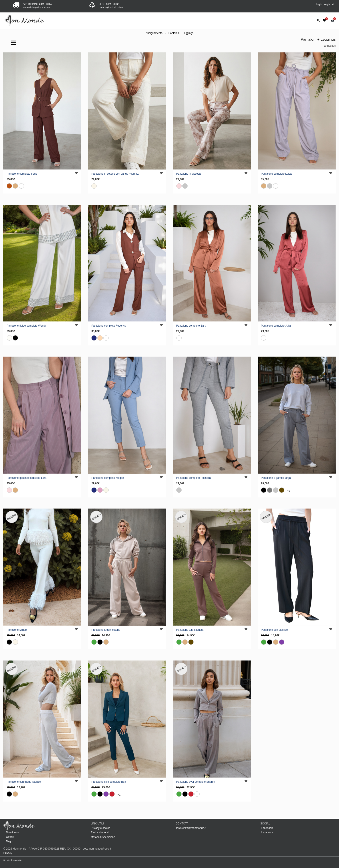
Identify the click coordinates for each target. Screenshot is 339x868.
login (319, 4)
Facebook (267, 828)
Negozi (10, 841)
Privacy (8, 853)
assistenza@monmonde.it (191, 828)
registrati (329, 4)
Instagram (267, 832)
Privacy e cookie (100, 828)
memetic (17, 860)
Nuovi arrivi (13, 832)
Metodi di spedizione (103, 837)
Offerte (10, 837)
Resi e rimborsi (100, 832)
